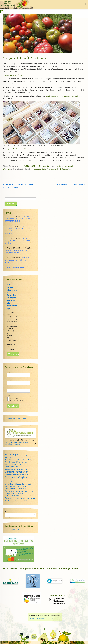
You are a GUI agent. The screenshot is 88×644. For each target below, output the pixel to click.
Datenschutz (53, 619)
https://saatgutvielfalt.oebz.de (15, 75)
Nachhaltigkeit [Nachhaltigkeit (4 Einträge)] (21, 486)
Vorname (11, 380)
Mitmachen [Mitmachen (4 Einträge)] (29, 484)
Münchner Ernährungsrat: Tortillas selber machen (18, 241)
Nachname (11, 388)
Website (6, 169)
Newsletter (13, 398)
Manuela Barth (45, 166)
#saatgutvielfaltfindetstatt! (45, 169)
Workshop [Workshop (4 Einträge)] (18, 501)
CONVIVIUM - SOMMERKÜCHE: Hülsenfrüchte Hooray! (19, 260)
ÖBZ (59, 169)
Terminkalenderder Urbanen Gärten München (64, 96)
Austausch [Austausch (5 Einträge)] (9, 457)
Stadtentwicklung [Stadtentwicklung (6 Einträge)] (12, 496)
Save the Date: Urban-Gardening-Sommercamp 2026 (19, 252)
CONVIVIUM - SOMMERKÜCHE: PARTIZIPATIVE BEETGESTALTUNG (19, 219)
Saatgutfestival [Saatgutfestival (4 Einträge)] (10, 493)
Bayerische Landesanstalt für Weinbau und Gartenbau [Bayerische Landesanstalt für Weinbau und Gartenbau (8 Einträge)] (18, 461)
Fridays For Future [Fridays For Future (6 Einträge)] (12, 467)
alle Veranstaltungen (16, 268)
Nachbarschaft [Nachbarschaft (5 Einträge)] (10, 486)
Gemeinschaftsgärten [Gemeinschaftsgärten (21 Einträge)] (17, 477)
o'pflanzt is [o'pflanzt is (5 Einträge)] (22, 489)
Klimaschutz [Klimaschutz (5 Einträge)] (9, 484)
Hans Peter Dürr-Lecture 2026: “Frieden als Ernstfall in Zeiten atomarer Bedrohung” (18, 230)
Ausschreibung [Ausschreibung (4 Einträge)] (22, 455)
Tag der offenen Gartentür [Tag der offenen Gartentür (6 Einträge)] (16, 498)
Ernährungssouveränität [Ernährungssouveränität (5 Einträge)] (14, 464)
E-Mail (10, 372)
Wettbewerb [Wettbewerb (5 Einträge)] (9, 501)
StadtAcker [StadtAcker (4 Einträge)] (20, 493)
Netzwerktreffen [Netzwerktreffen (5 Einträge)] (11, 489)
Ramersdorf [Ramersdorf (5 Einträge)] (20, 491)
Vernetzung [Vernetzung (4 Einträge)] (31, 498)
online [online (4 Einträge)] (29, 489)
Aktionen (60, 166)
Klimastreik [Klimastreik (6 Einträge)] (19, 484)
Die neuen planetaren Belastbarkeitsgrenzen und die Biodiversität (12, 296)
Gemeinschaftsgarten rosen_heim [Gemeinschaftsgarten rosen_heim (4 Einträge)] (16, 475)
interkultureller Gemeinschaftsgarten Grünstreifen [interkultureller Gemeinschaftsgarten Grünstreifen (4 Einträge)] (18, 481)
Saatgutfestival (68, 169)
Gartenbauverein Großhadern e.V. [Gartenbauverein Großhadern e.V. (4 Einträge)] (16, 469)
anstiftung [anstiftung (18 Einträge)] (10, 454)
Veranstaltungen (72, 166)
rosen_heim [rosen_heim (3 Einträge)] (29, 491)
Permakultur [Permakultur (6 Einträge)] (10, 491)
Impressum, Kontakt (37, 619)
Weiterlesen (15, 354)
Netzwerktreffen (15, 400)
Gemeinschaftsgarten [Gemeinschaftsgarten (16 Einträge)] (17, 472)
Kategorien (9, 512)
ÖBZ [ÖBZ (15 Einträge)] (25, 501)
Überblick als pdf (12, 529)
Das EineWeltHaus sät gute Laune (70, 184)
